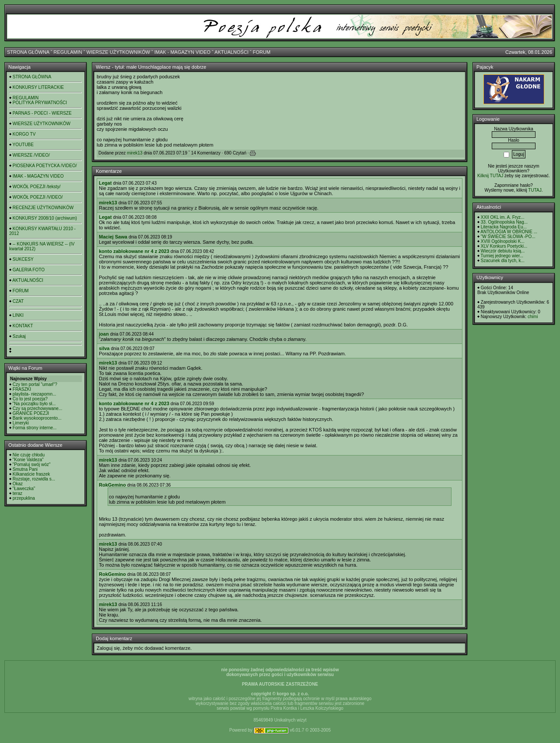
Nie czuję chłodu (29, 455)
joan (104, 334)
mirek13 (135, 153)
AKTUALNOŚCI (231, 52)
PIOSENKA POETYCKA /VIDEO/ (45, 166)
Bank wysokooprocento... (37, 418)
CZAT (18, 301)
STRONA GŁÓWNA (28, 52)
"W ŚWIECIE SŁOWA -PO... (508, 237)
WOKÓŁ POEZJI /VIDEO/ (38, 197)
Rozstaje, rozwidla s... (34, 479)
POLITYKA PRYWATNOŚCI (40, 103)
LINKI (18, 315)
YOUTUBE (23, 145)
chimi (533, 317)
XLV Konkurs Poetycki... (504, 246)
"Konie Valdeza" (28, 460)
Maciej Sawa (113, 237)
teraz (17, 493)
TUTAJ (535, 190)
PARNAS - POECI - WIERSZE (42, 113)
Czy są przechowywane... (37, 408)
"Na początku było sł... (34, 404)
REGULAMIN (68, 52)
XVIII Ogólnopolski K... (503, 241)
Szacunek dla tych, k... (503, 261)
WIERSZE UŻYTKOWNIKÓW (118, 52)
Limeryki (21, 423)
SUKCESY (23, 259)
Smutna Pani (25, 469)
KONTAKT (23, 326)
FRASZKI (22, 389)
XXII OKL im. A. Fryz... (503, 217)
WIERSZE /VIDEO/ (31, 155)
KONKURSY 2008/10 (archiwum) (45, 218)
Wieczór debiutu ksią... (503, 251)
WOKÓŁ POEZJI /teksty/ (37, 187)
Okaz (18, 484)
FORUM (262, 52)
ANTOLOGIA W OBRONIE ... (509, 232)
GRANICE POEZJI (31, 413)
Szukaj (19, 336)
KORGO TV (24, 134)
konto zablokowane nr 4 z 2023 (134, 251)
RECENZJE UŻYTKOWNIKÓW (43, 208)
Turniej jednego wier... (502, 256)
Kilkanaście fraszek (31, 474)
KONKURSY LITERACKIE (38, 87)
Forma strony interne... (35, 428)
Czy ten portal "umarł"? (35, 384)
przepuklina (24, 498)
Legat (105, 183)
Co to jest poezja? (30, 399)
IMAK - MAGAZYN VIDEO (182, 52)
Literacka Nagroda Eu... (504, 227)
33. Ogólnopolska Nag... (504, 222)
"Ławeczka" (24, 489)
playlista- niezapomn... (35, 394)
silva (104, 348)
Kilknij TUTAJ (490, 176)
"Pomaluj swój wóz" (32, 464)
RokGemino (112, 485)
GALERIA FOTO (29, 270)
